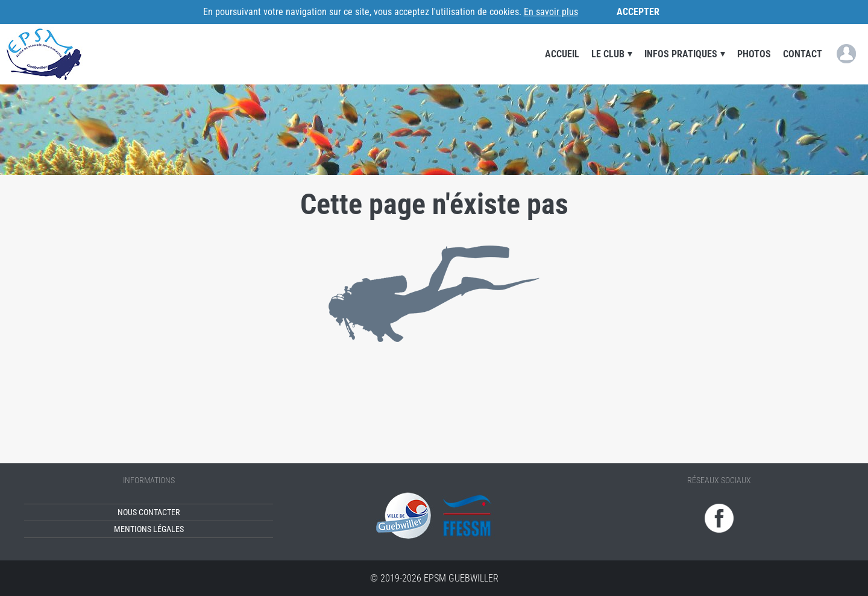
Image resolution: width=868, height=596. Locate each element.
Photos (754, 54)
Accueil (562, 54)
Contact (803, 54)
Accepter (638, 12)
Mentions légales (149, 529)
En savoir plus (551, 12)
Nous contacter (149, 512)
